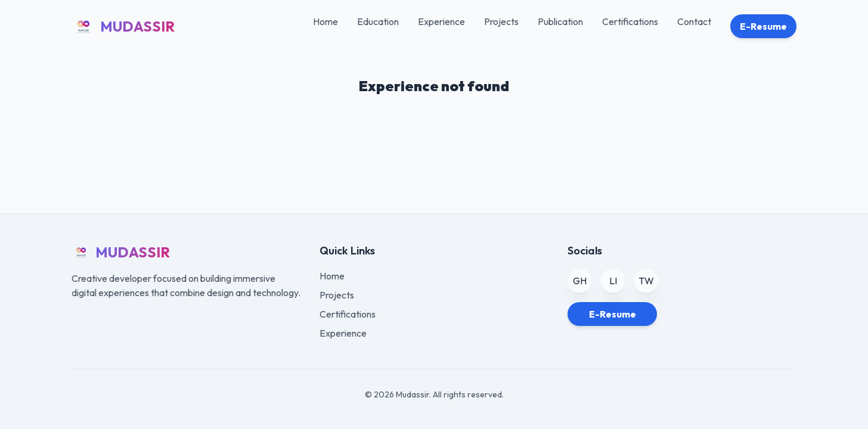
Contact (694, 21)
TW (646, 281)
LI (613, 281)
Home (325, 21)
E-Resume (763, 26)
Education (378, 21)
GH (580, 281)
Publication (560, 21)
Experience (441, 21)
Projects (501, 21)
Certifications (630, 21)
